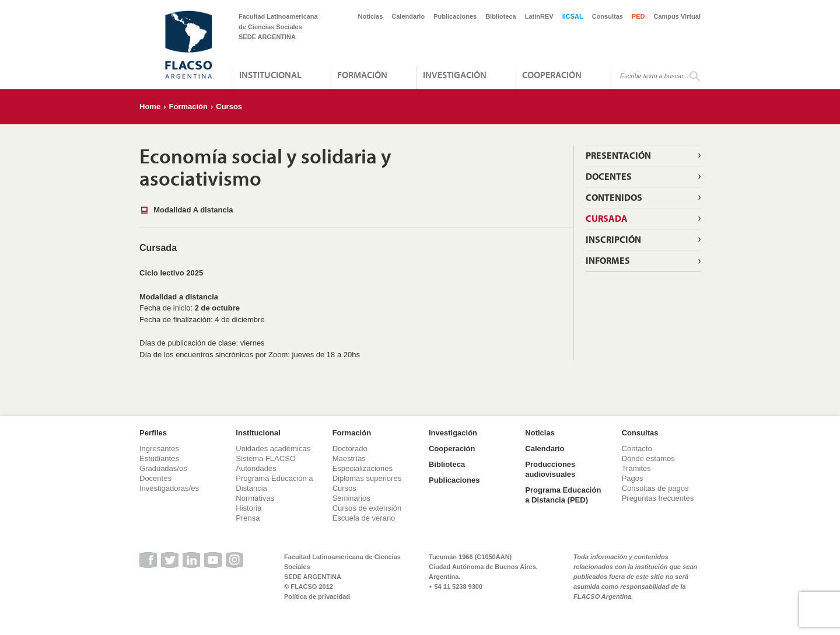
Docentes (609, 176)
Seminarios (351, 498)
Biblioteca (501, 16)
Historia (249, 508)
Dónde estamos (648, 458)
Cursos (229, 107)
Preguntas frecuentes (658, 498)
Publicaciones (455, 16)
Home (150, 107)
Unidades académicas (273, 449)
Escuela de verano (364, 518)
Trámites (636, 468)
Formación (362, 75)
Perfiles (153, 433)
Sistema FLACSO (266, 458)
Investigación (455, 75)
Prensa (248, 518)
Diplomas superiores (367, 478)
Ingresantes (159, 449)
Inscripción (613, 239)
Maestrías (349, 458)
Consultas (608, 16)
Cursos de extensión (367, 508)
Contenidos (614, 197)
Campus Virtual (678, 16)
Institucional (270, 75)
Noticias (371, 16)
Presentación (618, 155)
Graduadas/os (163, 468)
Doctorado (350, 449)
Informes (608, 260)
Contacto (637, 449)
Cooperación (552, 75)
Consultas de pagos (655, 488)
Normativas (255, 498)
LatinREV (539, 16)
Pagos (633, 478)
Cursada (607, 218)
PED (638, 16)
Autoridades (256, 468)
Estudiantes (159, 458)
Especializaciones (363, 468)
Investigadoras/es (169, 488)
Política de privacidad (317, 596)
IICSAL (573, 16)
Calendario (408, 16)
